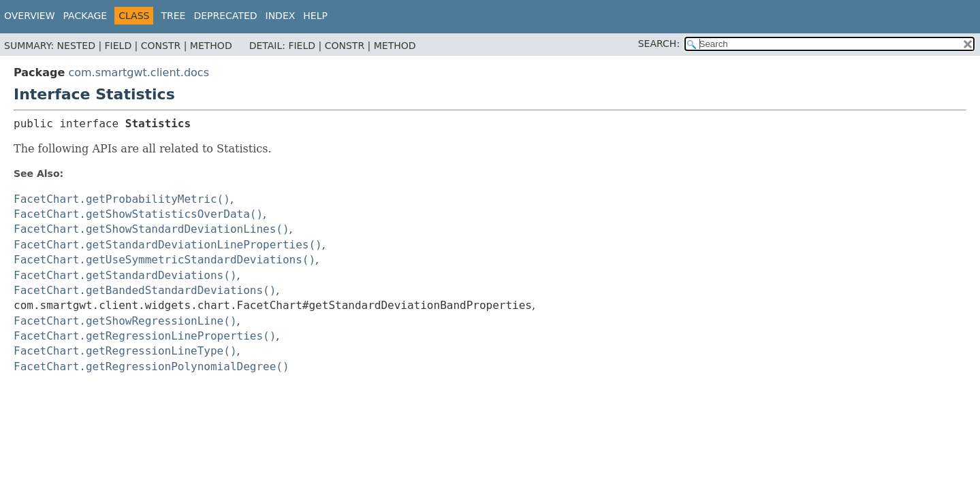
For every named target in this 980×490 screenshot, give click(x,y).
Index (281, 16)
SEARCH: (659, 44)
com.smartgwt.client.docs (139, 72)
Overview (30, 16)
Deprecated (225, 16)
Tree (173, 16)
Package (85, 16)
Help (315, 16)
